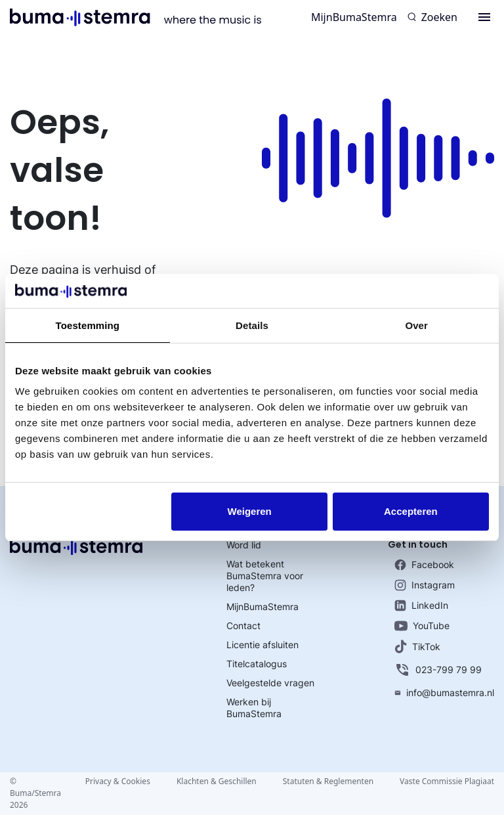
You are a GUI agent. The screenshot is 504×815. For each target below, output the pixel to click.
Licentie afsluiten (262, 645)
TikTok (417, 647)
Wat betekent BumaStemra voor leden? (265, 576)
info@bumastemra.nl (444, 693)
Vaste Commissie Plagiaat (447, 781)
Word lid (244, 545)
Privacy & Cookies (118, 781)
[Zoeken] (432, 17)
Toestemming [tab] (88, 325)
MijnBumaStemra (354, 17)
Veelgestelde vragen (270, 683)
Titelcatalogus (257, 664)
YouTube (422, 626)
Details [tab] (252, 325)
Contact (243, 626)
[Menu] (484, 17)
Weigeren (250, 511)
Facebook (424, 565)
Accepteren (411, 511)
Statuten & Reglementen (328, 781)
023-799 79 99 (438, 670)
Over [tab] (416, 325)
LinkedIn (421, 606)
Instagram (425, 585)
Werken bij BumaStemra (254, 708)
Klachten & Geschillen (217, 781)
